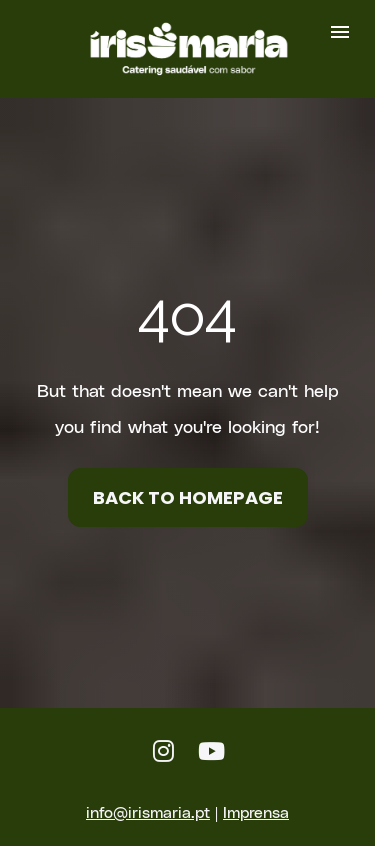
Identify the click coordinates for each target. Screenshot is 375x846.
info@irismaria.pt (148, 794)
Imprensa (256, 794)
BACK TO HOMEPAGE (188, 488)
